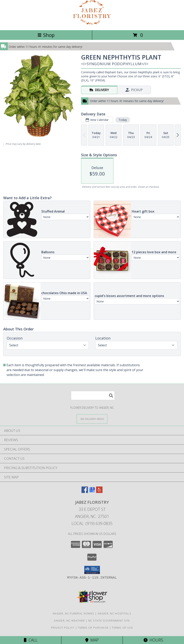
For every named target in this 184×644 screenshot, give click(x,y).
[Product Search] (93, 395)
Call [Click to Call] (31, 640)
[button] (92, 570)
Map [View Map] (92, 640)
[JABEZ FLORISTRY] (92, 24)
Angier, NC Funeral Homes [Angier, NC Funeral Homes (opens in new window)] (73, 613)
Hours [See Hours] (153, 640)
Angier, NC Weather (69, 621)
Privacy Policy (63, 628)
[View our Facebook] (85, 492)
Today (123, 120)
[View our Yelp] (99, 492)
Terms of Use (122, 628)
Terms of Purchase (93, 628)
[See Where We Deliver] (92, 419)
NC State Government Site (109, 621)
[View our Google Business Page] (92, 492)
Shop (46, 35)
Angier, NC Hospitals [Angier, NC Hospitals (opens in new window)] (114, 613)
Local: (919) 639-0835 (92, 523)
